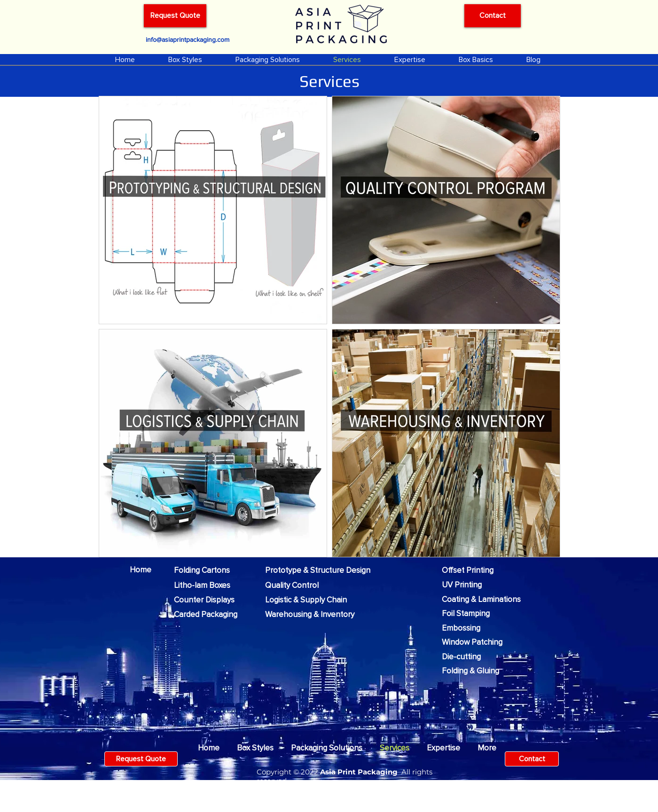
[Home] (144, 570)
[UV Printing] (465, 585)
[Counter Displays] (209, 600)
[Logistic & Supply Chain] (313, 600)
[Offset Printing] (471, 570)
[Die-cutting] (464, 657)
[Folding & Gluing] (476, 671)
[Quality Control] (297, 586)
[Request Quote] (175, 16)
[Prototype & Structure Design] (325, 570)
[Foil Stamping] (470, 614)
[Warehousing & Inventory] (316, 615)
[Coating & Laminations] (488, 600)
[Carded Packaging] (212, 615)
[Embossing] (464, 628)
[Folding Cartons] (206, 570)
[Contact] (493, 16)
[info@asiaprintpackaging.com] (187, 39)
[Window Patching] (477, 642)
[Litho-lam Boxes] (206, 586)
